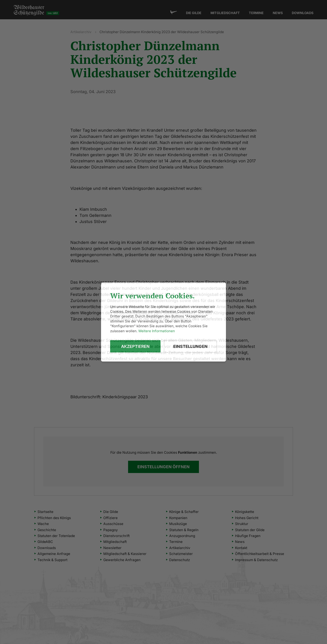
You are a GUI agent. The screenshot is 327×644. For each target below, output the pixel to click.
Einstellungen (190, 346)
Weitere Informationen (157, 331)
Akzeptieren (135, 346)
